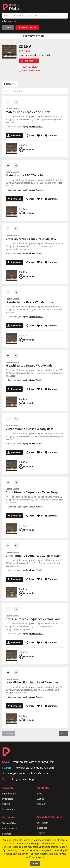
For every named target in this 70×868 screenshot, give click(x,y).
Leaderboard (9, 794)
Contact (41, 804)
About (40, 799)
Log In (8, 27)
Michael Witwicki (36, 127)
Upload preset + (29, 61)
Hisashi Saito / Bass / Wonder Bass (29, 302)
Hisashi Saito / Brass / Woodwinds (29, 365)
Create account (27, 27)
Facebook (42, 828)
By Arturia (27, 150)
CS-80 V (23, 145)
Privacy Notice (10, 829)
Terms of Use (9, 823)
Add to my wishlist (29, 70)
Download (14, 135)
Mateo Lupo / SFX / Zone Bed (25, 175)
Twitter (41, 833)
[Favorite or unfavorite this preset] (39, 135)
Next (63, 733)
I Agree (35, 863)
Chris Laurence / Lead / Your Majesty (31, 239)
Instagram (43, 823)
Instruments (9, 809)
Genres (6, 804)
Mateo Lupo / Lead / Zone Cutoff (28, 112)
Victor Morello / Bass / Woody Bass (30, 429)
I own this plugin (29, 67)
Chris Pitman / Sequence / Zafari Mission (34, 556)
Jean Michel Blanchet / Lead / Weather (32, 682)
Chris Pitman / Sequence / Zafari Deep (32, 492)
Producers (8, 799)
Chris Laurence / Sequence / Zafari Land (33, 619)
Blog (40, 794)
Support (7, 834)
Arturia (26, 51)
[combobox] (35, 16)
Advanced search (10, 21)
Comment (51, 135)
